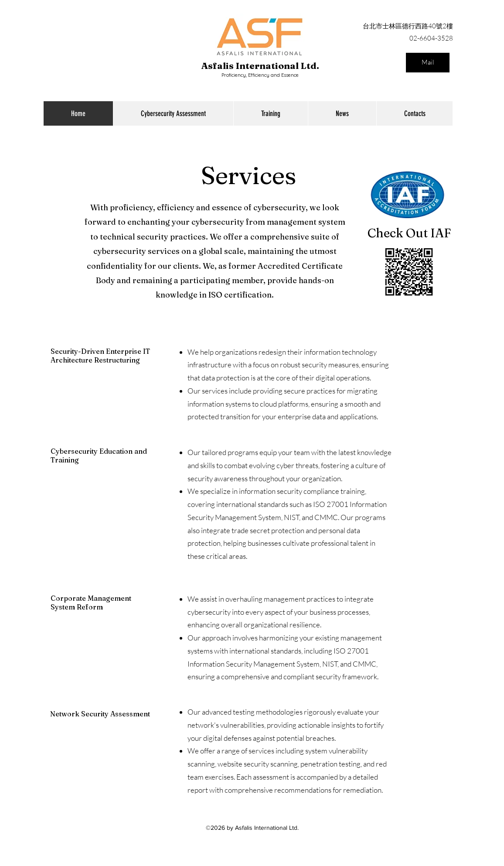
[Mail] (428, 63)
